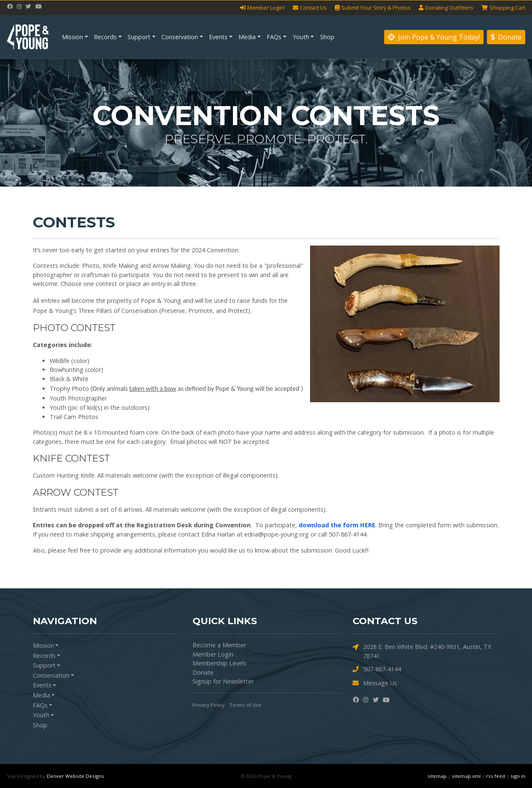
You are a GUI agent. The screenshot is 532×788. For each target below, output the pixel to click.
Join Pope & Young (434, 37)
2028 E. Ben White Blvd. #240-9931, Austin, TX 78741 (422, 651)
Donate (506, 37)
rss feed (496, 776)
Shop (327, 37)
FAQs (274, 37)
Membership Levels (219, 663)
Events (218, 37)
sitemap (437, 776)
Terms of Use (245, 705)
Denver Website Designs (75, 776)
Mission (72, 37)
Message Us (375, 683)
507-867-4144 (377, 669)
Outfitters (446, 8)
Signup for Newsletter (223, 681)
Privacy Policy (209, 705)
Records (105, 37)
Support (139, 37)
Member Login (213, 654)
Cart (503, 8)
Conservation (180, 37)
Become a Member (219, 645)
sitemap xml (466, 776)
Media (247, 37)
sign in (518, 776)
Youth (301, 37)
